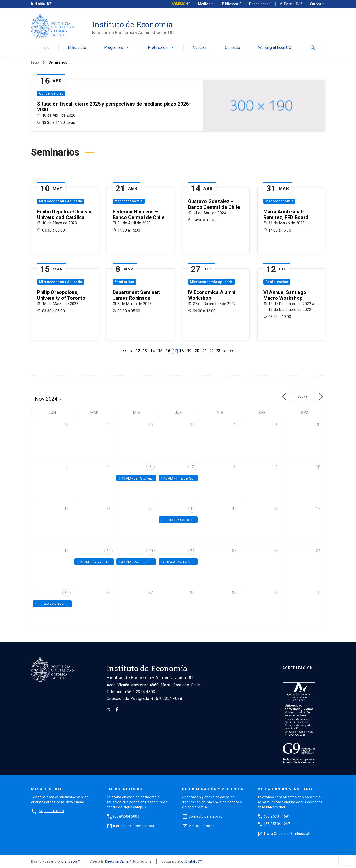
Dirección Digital (117, 861)
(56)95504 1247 (277, 824)
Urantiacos (70, 861)
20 (197, 351)
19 (189, 351)
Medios (206, 4)
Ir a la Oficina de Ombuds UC (287, 833)
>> (232, 351)
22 (211, 351)
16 (168, 351)
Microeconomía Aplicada (61, 201)
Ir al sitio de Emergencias (134, 826)
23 (218, 351)
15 (160, 351)
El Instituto (77, 48)
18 (182, 351)
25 (66, 593)
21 (205, 351)
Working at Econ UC (275, 48)
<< (124, 351)
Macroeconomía (129, 201)
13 (145, 351)
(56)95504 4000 (51, 811)
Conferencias (277, 282)
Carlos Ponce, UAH (192, 562)
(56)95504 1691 (277, 816)
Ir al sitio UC (41, 4)
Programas (117, 48)
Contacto (232, 48)
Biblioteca (230, 4)
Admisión (180, 4)
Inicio (45, 48)
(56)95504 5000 (126, 816)
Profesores (161, 48)
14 (153, 351)
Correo (317, 4)
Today (302, 397)
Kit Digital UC (190, 861)
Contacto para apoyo (206, 816)
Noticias (200, 48)
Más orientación (202, 826)
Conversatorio (51, 93)
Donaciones (259, 4)
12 (138, 351)
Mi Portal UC (289, 4)
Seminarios (124, 282)
